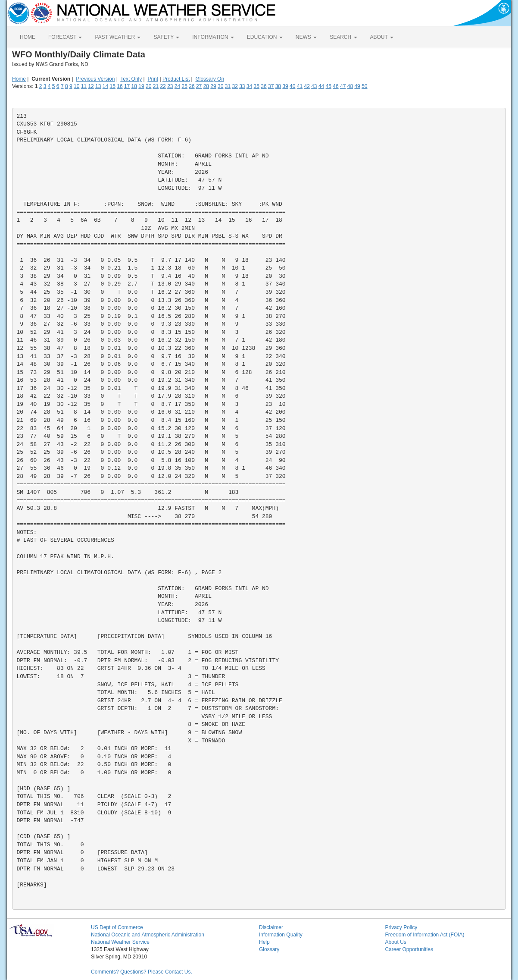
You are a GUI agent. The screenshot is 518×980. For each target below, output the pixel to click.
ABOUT (382, 37)
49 (357, 86)
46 (335, 86)
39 (285, 86)
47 (343, 86)
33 (242, 86)
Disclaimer (271, 927)
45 (329, 86)
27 (199, 86)
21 (156, 86)
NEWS (306, 37)
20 (148, 86)
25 (185, 86)
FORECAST (65, 37)
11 (84, 86)
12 (91, 86)
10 (76, 86)
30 (220, 86)
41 (300, 86)
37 (271, 86)
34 (249, 86)
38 (278, 86)
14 (105, 86)
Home (19, 79)
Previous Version (95, 79)
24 (177, 86)
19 (141, 86)
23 (170, 86)
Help (264, 942)
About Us (396, 942)
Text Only (131, 79)
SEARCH (343, 37)
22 (163, 86)
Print (153, 79)
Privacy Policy (401, 927)
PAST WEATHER (118, 37)
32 (235, 86)
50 (364, 86)
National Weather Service (120, 942)
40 (292, 86)
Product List (176, 79)
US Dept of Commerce (117, 927)
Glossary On (210, 79)
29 (213, 86)
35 (257, 86)
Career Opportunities (409, 949)
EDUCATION (265, 37)
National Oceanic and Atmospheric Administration (148, 935)
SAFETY (166, 37)
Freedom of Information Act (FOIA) (425, 935)
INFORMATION (213, 37)
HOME (28, 37)
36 (264, 86)
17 (127, 86)
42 (307, 86)
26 (192, 86)
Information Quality (281, 935)
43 (314, 86)
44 (321, 86)
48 (350, 86)
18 (134, 86)
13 (98, 86)
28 (206, 86)
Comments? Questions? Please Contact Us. (142, 972)
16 (120, 86)
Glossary (269, 949)
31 (228, 86)
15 (113, 86)
